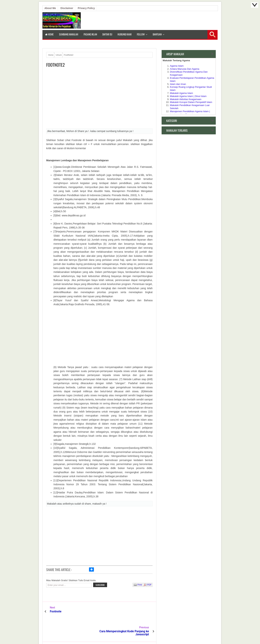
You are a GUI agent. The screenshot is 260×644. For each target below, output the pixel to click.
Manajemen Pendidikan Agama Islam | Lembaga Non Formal (190, 113)
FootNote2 (55, 65)
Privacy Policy (86, 8)
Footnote (56, 611)
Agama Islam (177, 66)
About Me (50, 8)
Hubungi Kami (124, 34)
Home (49, 34)
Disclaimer (67, 8)
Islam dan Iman (178, 84)
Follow (141, 34)
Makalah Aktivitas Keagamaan (186, 99)
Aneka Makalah (129, 633)
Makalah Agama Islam (181, 93)
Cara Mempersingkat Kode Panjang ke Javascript (126, 613)
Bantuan (157, 34)
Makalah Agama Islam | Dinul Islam (188, 96)
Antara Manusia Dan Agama (185, 69)
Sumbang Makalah (69, 34)
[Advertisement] (99, 99)
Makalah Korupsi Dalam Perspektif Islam (191, 102)
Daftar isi (107, 34)
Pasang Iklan (90, 34)
